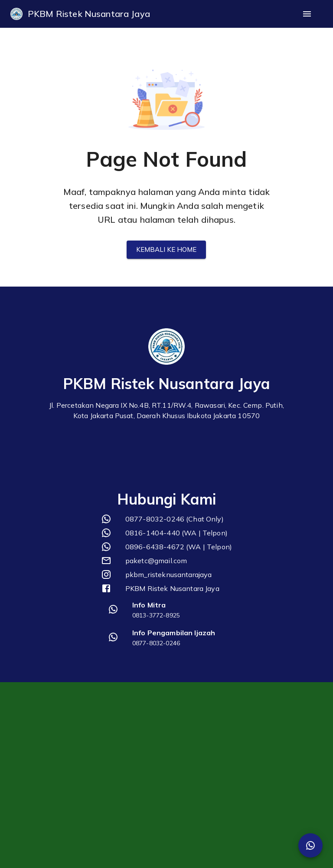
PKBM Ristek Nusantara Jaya (89, 14)
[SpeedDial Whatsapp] (310, 845)
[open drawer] (307, 14)
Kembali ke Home (166, 250)
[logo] (16, 14)
